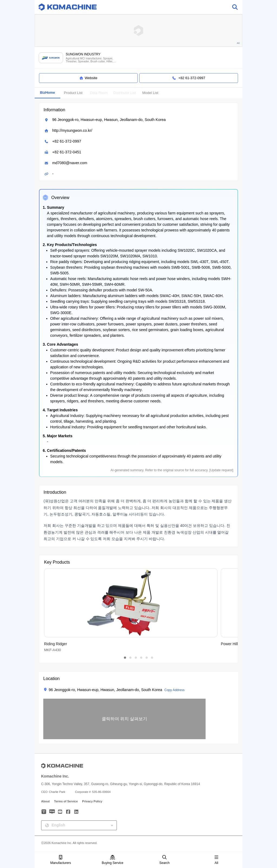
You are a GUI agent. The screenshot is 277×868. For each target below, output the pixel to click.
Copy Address (174, 690)
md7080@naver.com (70, 163)
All (216, 860)
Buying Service (113, 860)
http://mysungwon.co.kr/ (72, 130)
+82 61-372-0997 (67, 141)
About (45, 801)
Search (164, 860)
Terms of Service (66, 801)
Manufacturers (61, 860)
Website (88, 78)
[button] (124, 719)
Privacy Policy (92, 801)
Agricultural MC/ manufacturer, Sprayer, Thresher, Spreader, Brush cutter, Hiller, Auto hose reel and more (89, 60)
